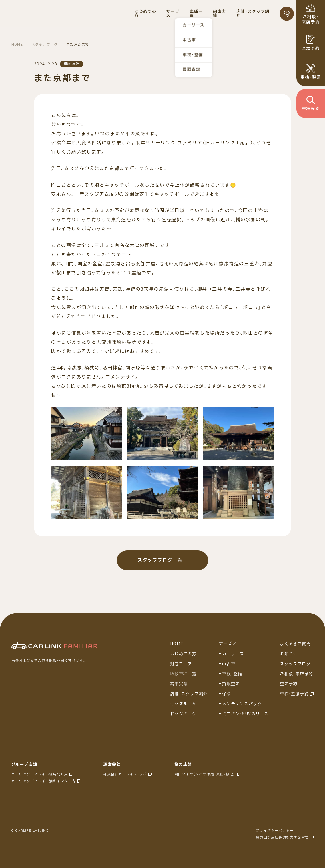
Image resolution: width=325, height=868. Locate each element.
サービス (228, 644)
